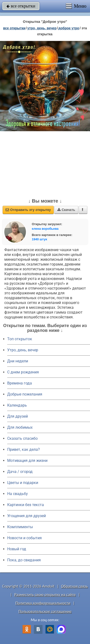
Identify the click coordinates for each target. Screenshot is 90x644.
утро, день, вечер (42, 28)
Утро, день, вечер (23, 350)
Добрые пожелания (25, 394)
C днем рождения (23, 372)
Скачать (66, 210)
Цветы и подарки (23, 483)
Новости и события (24, 538)
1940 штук (40, 239)
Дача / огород (20, 472)
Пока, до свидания (24, 560)
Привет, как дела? (24, 449)
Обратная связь (74, 586)
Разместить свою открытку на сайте (45, 595)
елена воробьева (45, 229)
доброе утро (69, 28)
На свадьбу (18, 494)
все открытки (21, 6)
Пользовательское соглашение (45, 611)
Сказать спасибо (22, 438)
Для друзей (18, 416)
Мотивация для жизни (27, 461)
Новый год (17, 549)
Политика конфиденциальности (43, 603)
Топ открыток (20, 339)
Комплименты (20, 527)
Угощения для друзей (27, 516)
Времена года (20, 383)
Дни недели (18, 361)
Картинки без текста (26, 505)
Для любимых (20, 427)
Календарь (17, 405)
